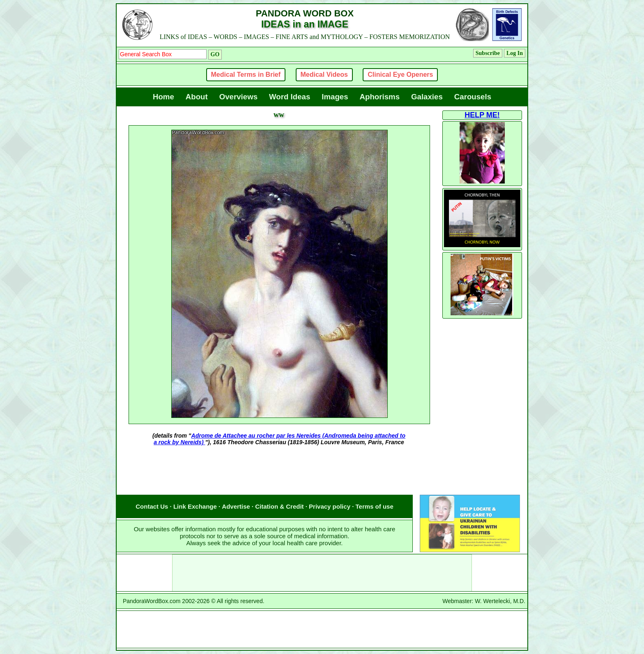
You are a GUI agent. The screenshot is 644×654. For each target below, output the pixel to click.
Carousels (473, 97)
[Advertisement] (279, 478)
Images (335, 97)
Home (163, 97)
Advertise (236, 506)
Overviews (238, 97)
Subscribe (488, 53)
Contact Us (152, 506)
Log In (515, 53)
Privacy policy (330, 506)
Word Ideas (290, 97)
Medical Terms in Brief (246, 75)
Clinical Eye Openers (400, 75)
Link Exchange (195, 506)
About (197, 97)
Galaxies (427, 97)
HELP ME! (482, 115)
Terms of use (375, 506)
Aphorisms (380, 97)
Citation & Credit (279, 506)
